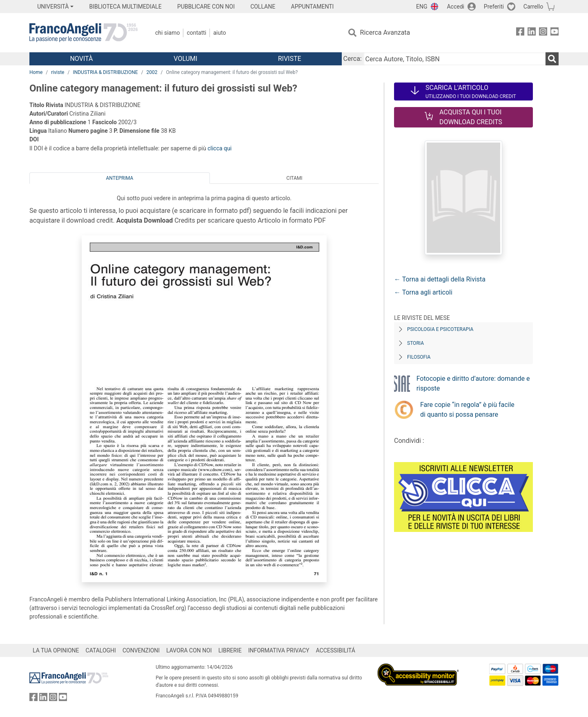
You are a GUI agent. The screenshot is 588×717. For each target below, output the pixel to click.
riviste (58, 72)
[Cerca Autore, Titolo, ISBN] (454, 59)
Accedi (455, 7)
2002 (152, 72)
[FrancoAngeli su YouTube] (555, 33)
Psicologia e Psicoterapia (440, 329)
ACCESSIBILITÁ (336, 650)
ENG (422, 7)
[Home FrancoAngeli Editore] (84, 33)
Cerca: (353, 59)
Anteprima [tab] (120, 178)
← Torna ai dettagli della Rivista (440, 279)
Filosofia (419, 357)
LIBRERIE (230, 650)
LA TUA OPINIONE (56, 650)
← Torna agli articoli (423, 292)
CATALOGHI (101, 650)
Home (36, 72)
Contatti (196, 33)
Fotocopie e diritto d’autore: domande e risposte (473, 383)
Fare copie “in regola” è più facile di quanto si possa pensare (467, 410)
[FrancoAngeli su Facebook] (520, 33)
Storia (415, 343)
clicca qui (219, 148)
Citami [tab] (294, 178)
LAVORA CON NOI (189, 650)
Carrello (533, 7)
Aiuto (219, 33)
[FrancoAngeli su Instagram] (543, 33)
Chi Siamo (167, 33)
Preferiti (494, 7)
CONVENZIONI (141, 650)
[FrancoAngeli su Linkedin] (532, 33)
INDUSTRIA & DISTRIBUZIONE (105, 72)
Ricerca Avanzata (385, 32)
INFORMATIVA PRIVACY (279, 650)
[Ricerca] (552, 59)
